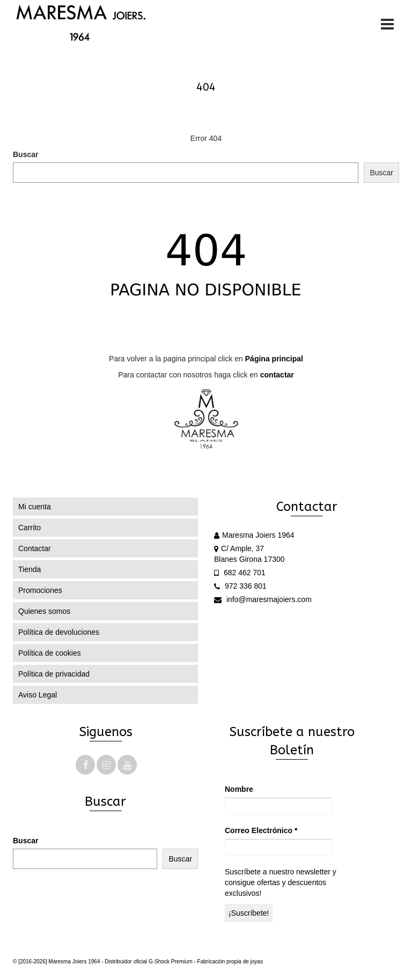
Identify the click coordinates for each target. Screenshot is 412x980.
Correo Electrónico (261, 830)
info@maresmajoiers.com (263, 599)
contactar (277, 375)
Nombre (239, 789)
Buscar (25, 154)
